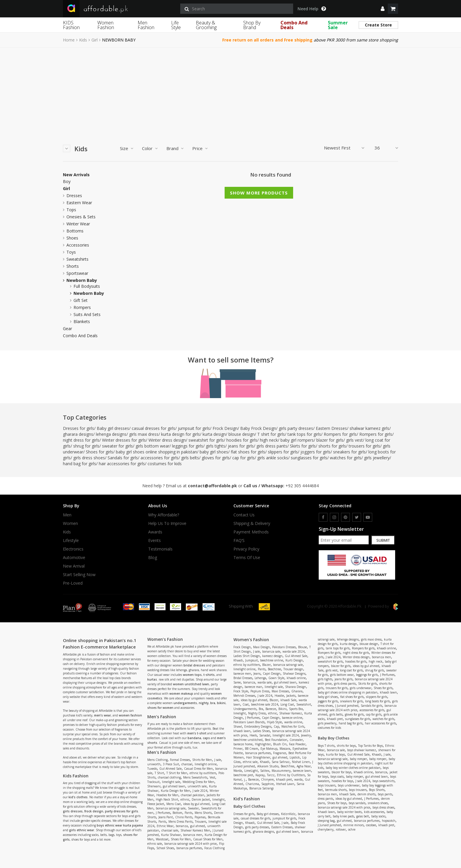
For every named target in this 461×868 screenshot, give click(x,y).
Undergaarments (245, 709)
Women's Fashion (251, 640)
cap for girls (243, 458)
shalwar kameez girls (369, 428)
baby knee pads (343, 816)
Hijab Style (274, 722)
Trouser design (293, 669)
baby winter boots (349, 812)
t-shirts (209, 675)
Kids (83, 40)
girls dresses (73, 811)
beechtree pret (243, 775)
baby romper (358, 759)
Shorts (73, 266)
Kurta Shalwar (171, 835)
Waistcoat (162, 839)
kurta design (214, 434)
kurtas (152, 679)
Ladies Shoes (261, 731)
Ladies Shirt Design (247, 656)
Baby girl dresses (113, 428)
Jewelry (306, 735)
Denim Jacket (201, 799)
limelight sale (171, 782)
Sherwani (154, 786)
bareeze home (243, 744)
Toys (71, 252)
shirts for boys (346, 746)
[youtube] (368, 517)
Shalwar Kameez (291, 713)
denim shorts (366, 794)
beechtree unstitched (248, 740)
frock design (94, 811)
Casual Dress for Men (198, 769)
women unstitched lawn (191, 684)
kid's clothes (78, 797)
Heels (253, 735)
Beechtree (274, 669)
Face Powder (297, 744)
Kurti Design (294, 660)
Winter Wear (78, 224)
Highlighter (263, 744)
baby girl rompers (297, 440)
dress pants (325, 799)
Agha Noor (304, 766)
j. (245, 779)
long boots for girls (378, 701)
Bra (261, 709)
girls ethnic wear (82, 830)
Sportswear (77, 273)
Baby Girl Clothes (249, 806)
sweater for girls (117, 446)
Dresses (74, 196)
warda (298, 779)
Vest (212, 777)
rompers (82, 307)
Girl (95, 40)
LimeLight (251, 771)
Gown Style (276, 678)
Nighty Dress (257, 713)
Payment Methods (251, 532)
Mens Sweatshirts (195, 777)
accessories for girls (159, 458)
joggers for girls (315, 452)
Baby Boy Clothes (334, 738)
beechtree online (272, 660)
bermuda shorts (336, 790)
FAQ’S (239, 541)
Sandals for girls (123, 458)
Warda (238, 771)
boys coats (337, 776)
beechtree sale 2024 (265, 704)
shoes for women (160, 708)
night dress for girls (81, 440)
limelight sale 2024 (286, 735)
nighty (204, 703)
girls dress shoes (89, 458)
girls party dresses (296, 428)
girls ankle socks (273, 458)
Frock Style (241, 691)
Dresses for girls (78, 428)
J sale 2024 (200, 791)
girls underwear (361, 688)
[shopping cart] (393, 9)
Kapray (260, 775)
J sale (218, 760)
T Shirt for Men (177, 773)
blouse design (242, 434)
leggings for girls (188, 446)
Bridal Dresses (243, 678)
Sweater (193, 808)
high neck (269, 440)
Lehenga (260, 678)
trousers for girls (364, 446)
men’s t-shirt (197, 733)
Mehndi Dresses (244, 696)
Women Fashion (106, 25)
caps (206, 738)
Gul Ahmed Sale (171, 769)
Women (70, 523)
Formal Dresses (180, 760)
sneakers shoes (378, 803)
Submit (383, 540)
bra (213, 703)
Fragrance (280, 753)
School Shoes (165, 848)
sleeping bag (326, 821)
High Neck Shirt (167, 799)
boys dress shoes (383, 807)
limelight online (206, 764)
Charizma (252, 784)
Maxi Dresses (280, 691)
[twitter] (357, 517)
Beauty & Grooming (206, 25)
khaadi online (296, 678)
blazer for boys (341, 772)
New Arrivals (76, 175)
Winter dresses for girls (124, 440)
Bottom (177, 813)
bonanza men (193, 835)
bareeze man (253, 687)
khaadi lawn (242, 731)
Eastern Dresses (331, 428)
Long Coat (287, 704)
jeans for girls (241, 446)
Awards (155, 532)
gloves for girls (216, 458)
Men (67, 515)
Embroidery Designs (258, 726)
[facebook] (323, 517)
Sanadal (265, 735)
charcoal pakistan (193, 795)
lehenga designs (111, 434)
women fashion (130, 715)
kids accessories (374, 812)
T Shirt (159, 773)
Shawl (238, 726)
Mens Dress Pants (181, 822)
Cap (276, 726)
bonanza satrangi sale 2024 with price (191, 844)
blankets (82, 321)
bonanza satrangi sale (171, 808)
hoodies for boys (342, 781)
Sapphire (268, 784)
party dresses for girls (122, 811)
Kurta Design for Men (176, 791)
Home (69, 40)
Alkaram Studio (268, 766)
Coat (246, 704)
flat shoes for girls (248, 452)
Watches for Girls (293, 726)
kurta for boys (335, 754)
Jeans (257, 674)
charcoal (187, 764)
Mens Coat (174, 804)
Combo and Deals (80, 336)
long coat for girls (351, 670)
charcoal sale (170, 830)
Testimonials (160, 549)
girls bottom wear (152, 446)
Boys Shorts (377, 790)
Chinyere (267, 779)
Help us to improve (167, 523)
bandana (194, 738)
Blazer (267, 665)
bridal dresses (194, 665)
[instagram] (334, 517)
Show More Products (259, 193)
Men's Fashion (162, 752)
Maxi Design (262, 647)
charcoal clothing (169, 777)
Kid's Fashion (247, 799)
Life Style (176, 25)
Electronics (73, 549)
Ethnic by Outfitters (291, 775)
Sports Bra (296, 709)
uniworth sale (197, 786)
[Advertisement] (230, 92)
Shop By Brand (252, 25)
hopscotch (389, 821)
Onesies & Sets (81, 217)
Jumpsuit (252, 660)
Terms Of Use (247, 558)
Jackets (291, 696)
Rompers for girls (340, 434)
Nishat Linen (301, 762)
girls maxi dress (144, 434)
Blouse (303, 647)
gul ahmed (198, 826)
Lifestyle (71, 541)
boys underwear (349, 785)
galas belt (363, 816)
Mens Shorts (203, 813)
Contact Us (244, 515)
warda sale (265, 682)
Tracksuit (153, 782)
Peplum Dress (260, 691)
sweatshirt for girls (206, 440)
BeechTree (288, 766)
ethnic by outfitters (203, 773)
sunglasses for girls (309, 458)
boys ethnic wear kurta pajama (120, 825)
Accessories (78, 245)
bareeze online (292, 718)
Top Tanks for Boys (370, 746)
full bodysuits (87, 286)
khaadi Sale (288, 700)
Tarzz (271, 775)
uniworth (154, 764)
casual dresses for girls (153, 428)
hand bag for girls (80, 464)
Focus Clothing (214, 848)
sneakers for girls (349, 452)
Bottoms (75, 231)
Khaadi (238, 660)
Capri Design (272, 674)
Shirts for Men (202, 760)
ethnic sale (155, 844)
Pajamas (200, 817)
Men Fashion (146, 25)
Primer (238, 749)
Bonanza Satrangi (262, 788)
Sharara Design (296, 687)
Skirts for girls (303, 446)
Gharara (297, 691)
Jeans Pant (166, 817)
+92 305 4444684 (302, 486)
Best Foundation (276, 740)
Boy (67, 182)
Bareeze (271, 709)
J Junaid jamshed (347, 706)
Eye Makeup (269, 749)
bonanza (182, 826)
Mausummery (281, 771)
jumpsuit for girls (194, 428)
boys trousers (327, 785)
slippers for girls (283, 452)
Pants (188, 813)
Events (154, 541)
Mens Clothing (157, 760)
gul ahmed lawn (174, 786)
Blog (153, 558)
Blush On (280, 744)
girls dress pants (272, 446)
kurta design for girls (181, 434)
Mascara (285, 749)
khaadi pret (284, 779)
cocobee (371, 825)
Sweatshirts (77, 259)
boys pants (385, 794)
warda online (293, 722)
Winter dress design (167, 440)
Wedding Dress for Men (198, 782)
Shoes (72, 238)
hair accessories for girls (122, 464)
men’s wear (102, 715)
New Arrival (74, 566)
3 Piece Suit (171, 764)
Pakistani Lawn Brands (249, 722)
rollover (341, 829)
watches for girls (346, 458)
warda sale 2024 (294, 651)
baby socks (378, 816)
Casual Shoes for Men (208, 839)
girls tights (216, 446)
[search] (237, 9)
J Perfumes (163, 813)
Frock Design (225, 428)
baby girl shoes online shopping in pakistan (156, 452)
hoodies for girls (242, 440)
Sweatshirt (304, 704)
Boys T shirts (326, 746)
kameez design (272, 656)
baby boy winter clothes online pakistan (353, 768)
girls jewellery (377, 458)
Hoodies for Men (167, 795)
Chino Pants (184, 817)
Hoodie (279, 696)
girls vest (354, 440)
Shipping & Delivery (252, 523)
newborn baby (82, 280)
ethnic (185, 799)
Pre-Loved (73, 583)
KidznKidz (288, 814)
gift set (81, 300)
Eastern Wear (79, 203)
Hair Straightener (258, 757)
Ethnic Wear (165, 826)
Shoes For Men (181, 839)
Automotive (74, 558)
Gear (67, 329)
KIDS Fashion (71, 25)
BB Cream (252, 749)
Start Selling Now (79, 575)
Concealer (296, 740)
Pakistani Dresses (284, 647)
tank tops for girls (304, 434)
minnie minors (354, 825)
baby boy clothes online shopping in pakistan (356, 761)
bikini (221, 703)
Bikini (283, 709)
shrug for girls (86, 446)
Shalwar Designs (294, 674)
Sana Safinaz (281, 762)
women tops (192, 675)
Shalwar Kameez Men (195, 830)
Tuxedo (152, 769)
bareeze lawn (302, 771)
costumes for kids (165, 464)
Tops (71, 210)
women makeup (181, 694)
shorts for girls (332, 446)
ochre (352, 829)
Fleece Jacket (156, 804)
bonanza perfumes (189, 848)
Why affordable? (164, 515)
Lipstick (295, 757)
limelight (218, 799)
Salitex (265, 771)
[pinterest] (345, 517)
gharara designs (78, 434)
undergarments (185, 703)
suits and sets (87, 314)
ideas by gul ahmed (196, 804)
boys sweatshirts (384, 781)
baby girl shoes (214, 452)
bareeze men (242, 674)
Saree (237, 682)
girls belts (190, 458)
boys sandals (357, 803)
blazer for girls (330, 440)
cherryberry (326, 829)
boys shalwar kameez (362, 750)
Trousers (201, 822)
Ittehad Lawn (285, 784)
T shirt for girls (271, 434)
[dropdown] (383, 9)
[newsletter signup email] (344, 540)
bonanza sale (271, 651)
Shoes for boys (337, 803)
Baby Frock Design (258, 428)
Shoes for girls (100, 452)
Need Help (312, 9)
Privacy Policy (246, 549)
